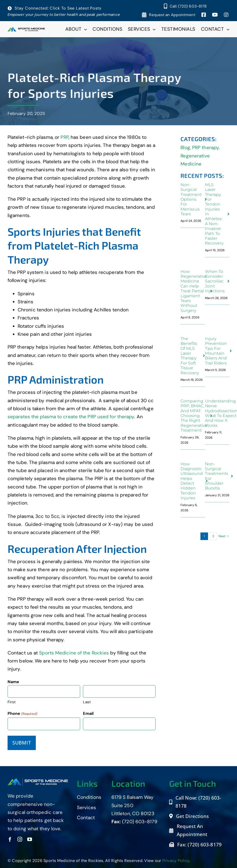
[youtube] (30, 839)
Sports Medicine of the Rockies (74, 653)
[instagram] (20, 839)
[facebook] (10, 839)
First (12, 702)
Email (88, 713)
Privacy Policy (176, 861)
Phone (22, 714)
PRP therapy (205, 148)
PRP (64, 137)
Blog (185, 148)
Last (87, 702)
